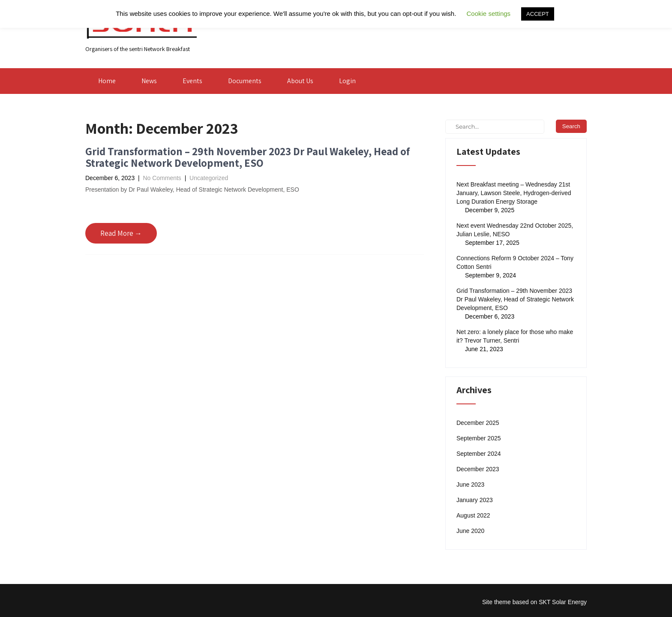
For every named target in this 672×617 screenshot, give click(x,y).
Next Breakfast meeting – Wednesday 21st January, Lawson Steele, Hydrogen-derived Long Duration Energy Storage (514, 193)
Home (107, 81)
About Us (300, 81)
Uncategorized (209, 178)
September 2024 (479, 454)
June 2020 (470, 531)
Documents (245, 81)
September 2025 (479, 438)
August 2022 (473, 515)
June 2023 (470, 485)
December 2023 (478, 469)
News (149, 81)
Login (347, 81)
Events (192, 81)
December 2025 (478, 423)
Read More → (121, 233)
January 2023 (475, 500)
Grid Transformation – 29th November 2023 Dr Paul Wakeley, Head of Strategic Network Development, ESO (247, 157)
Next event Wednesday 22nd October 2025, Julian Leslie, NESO (515, 230)
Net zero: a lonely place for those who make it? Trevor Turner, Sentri (515, 336)
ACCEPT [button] (538, 14)
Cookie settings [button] (489, 14)
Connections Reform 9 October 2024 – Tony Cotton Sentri (515, 262)
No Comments (162, 178)
